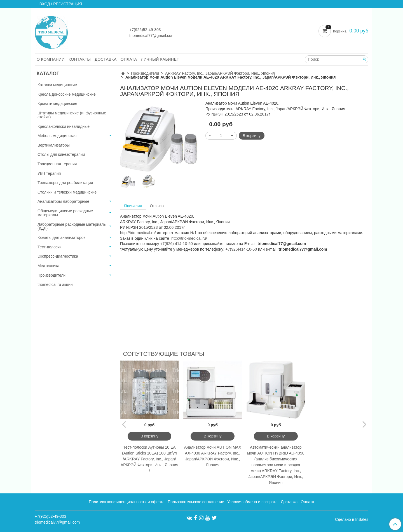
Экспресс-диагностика (58, 256)
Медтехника (48, 266)
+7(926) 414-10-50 (176, 244)
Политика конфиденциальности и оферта (127, 502)
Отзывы (157, 206)
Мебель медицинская (57, 136)
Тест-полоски (50, 247)
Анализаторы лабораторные (63, 201)
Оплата (129, 59)
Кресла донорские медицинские (67, 94)
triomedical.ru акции (55, 284)
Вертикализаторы (54, 145)
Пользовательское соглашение (196, 502)
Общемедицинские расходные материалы (65, 213)
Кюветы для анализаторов (62, 237)
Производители (145, 73)
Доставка (106, 59)
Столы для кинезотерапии (61, 154)
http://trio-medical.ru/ (138, 233)
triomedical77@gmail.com (152, 36)
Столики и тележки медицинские (67, 192)
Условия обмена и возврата (252, 502)
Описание (133, 206)
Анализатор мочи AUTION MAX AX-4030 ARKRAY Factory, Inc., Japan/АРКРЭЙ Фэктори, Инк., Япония (213, 456)
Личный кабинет (160, 59)
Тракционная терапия (57, 164)
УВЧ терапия (49, 173)
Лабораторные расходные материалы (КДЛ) (72, 226)
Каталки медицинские (57, 85)
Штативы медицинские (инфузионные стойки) (72, 115)
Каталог (48, 74)
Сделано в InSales (352, 519)
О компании (51, 59)
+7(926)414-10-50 (241, 249)
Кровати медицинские (57, 103)
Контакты (80, 59)
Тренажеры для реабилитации (65, 183)
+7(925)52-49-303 (145, 30)
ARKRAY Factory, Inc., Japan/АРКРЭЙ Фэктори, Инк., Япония (220, 73)
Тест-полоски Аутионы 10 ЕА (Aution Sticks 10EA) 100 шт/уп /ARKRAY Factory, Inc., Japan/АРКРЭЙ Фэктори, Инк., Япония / (149, 459)
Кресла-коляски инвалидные (64, 126)
